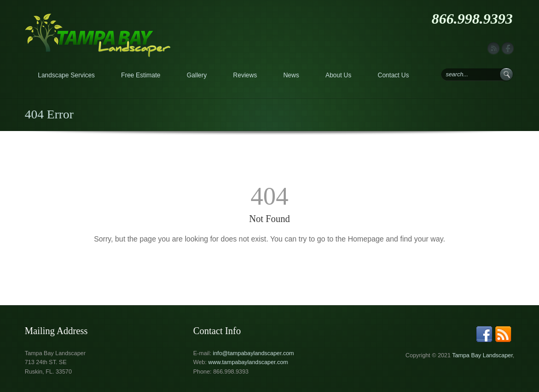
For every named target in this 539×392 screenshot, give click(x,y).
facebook (508, 49)
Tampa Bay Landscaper (482, 355)
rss (493, 49)
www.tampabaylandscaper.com (248, 362)
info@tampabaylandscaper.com (253, 353)
